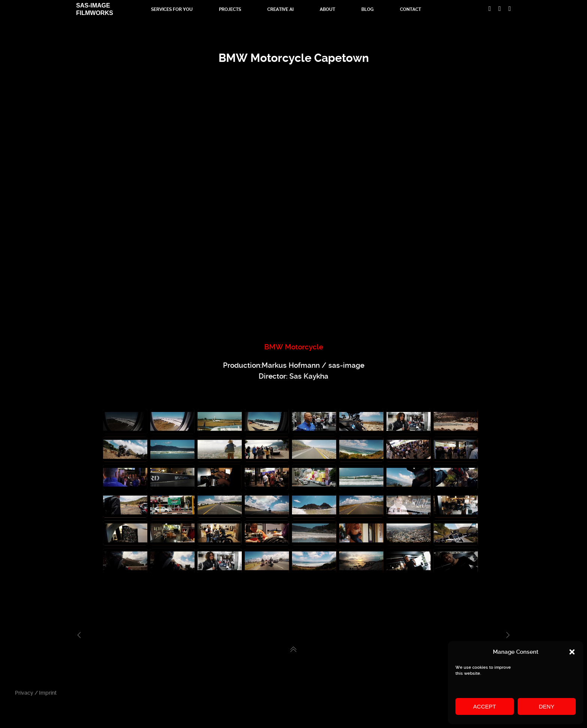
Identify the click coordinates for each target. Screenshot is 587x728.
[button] (572, 652)
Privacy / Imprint (36, 693)
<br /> (293, 212)
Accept (484, 706)
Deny (547, 706)
